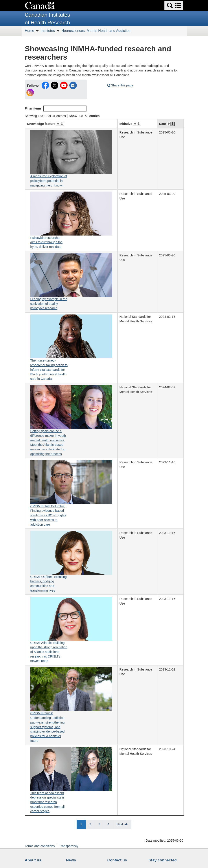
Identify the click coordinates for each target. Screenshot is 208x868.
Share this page (120, 85)
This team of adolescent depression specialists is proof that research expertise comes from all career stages (48, 802)
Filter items (56, 109)
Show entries (84, 116)
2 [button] (92, 824)
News (71, 860)
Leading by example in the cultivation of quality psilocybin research (49, 304)
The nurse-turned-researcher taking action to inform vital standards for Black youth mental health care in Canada (49, 370)
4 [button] (110, 824)
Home (30, 31)
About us (33, 860)
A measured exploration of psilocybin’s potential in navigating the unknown (49, 181)
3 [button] (101, 824)
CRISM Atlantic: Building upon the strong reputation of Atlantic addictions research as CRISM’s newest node (49, 652)
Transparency (69, 846)
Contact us (117, 860)
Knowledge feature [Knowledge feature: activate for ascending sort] (46, 124)
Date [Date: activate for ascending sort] (167, 124)
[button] (174, 6)
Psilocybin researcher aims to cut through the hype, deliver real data (46, 242)
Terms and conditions (40, 846)
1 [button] (83, 824)
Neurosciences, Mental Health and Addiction (96, 31)
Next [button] (120, 824)
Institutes (48, 31)
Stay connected (163, 860)
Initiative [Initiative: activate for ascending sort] (130, 124)
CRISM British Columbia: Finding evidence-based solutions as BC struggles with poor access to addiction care (48, 515)
